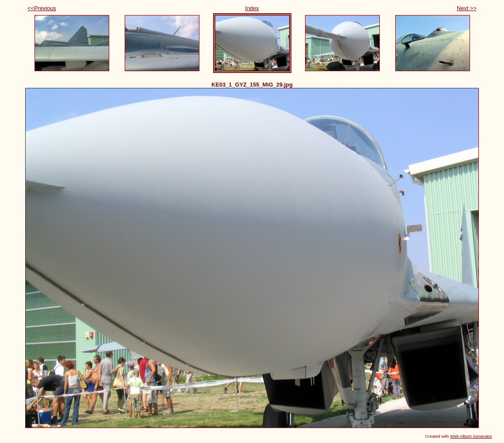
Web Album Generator (471, 436)
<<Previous (42, 8)
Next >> (467, 8)
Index (252, 8)
